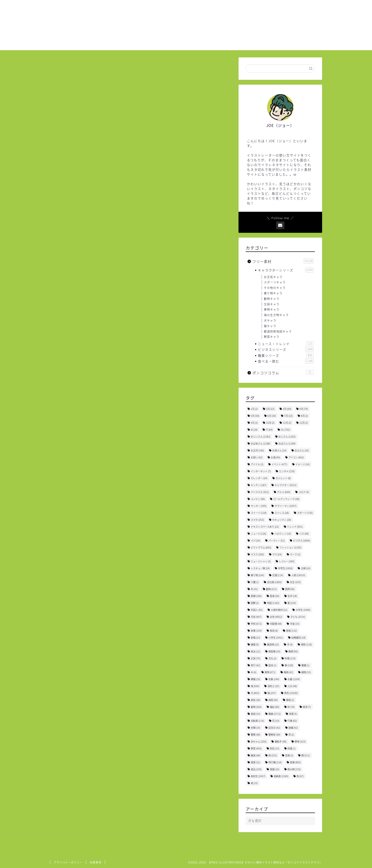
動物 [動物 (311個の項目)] (271, 589)
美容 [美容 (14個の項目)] (255, 714)
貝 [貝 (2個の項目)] (291, 735)
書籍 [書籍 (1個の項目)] (305, 665)
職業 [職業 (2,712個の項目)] (275, 714)
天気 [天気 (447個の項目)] (256, 617)
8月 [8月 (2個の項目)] (304, 416)
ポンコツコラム (283, 373)
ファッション (69, 616)
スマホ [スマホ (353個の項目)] (257, 520)
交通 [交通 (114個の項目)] (278, 575)
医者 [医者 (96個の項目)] (275, 596)
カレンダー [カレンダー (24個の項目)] (259, 478)
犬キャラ (270, 320)
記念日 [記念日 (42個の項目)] (274, 728)
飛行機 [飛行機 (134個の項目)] (275, 762)
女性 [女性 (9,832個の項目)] (276, 617)
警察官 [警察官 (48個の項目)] (274, 735)
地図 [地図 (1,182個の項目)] (273, 603)
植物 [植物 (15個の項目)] (306, 672)
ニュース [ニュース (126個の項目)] (258, 534)
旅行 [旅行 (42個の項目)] (255, 665)
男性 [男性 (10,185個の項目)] (291, 693)
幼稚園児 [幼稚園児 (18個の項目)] (298, 637)
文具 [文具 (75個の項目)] (255, 658)
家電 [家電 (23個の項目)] (255, 637)
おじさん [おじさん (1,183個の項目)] (287, 437)
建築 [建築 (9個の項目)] (255, 644)
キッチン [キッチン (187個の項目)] (259, 485)
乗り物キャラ (273, 293)
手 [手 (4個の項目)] (290, 644)
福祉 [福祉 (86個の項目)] (275, 707)
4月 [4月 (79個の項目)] (304, 409)
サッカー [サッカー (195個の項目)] (259, 506)
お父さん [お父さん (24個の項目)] (302, 450)
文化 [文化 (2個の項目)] (272, 658)
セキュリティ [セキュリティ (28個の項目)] (282, 520)
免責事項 (96, 862)
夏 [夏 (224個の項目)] (292, 603)
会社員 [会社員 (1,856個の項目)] (274, 582)
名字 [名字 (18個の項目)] (292, 596)
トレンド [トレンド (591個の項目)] (295, 527)
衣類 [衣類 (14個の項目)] (255, 728)
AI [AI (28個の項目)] (254, 430)
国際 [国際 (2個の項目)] (255, 603)
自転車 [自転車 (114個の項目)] (257, 721)
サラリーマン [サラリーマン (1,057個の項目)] (286, 506)
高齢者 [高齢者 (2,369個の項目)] (281, 776)
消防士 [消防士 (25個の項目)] (273, 686)
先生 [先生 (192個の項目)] (295, 582)
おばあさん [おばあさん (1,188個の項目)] (260, 443)
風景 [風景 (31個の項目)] (255, 762)
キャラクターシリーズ (286, 270)
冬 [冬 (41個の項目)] (254, 589)
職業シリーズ (286, 355)
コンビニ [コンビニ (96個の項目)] (258, 499)
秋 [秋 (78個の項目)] (291, 707)
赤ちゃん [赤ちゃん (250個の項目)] (259, 741)
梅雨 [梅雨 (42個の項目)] (288, 672)
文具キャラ (272, 304)
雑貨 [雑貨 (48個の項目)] (255, 755)
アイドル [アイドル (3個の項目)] (257, 464)
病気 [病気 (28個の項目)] (255, 700)
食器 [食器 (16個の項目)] (275, 769)
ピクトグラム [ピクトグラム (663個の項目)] (261, 547)
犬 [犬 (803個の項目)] (255, 693)
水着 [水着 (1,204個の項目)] (294, 679)
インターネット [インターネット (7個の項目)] (261, 471)
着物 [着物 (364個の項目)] (256, 707)
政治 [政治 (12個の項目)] (255, 651)
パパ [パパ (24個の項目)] (255, 540)
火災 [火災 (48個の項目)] (292, 686)
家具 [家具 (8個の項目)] (274, 631)
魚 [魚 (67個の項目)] (300, 776)
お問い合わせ (290, 7)
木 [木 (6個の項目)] (254, 672)
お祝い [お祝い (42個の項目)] (257, 457)
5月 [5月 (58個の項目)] (255, 416)
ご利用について (255, 7)
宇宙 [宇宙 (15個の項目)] (295, 624)
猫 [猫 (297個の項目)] (272, 693)
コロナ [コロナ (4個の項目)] (304, 492)
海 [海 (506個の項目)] (255, 686)
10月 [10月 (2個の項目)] (270, 423)
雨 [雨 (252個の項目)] (273, 755)
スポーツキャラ (275, 282)
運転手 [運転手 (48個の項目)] (281, 741)
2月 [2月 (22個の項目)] (270, 409)
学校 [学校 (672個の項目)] (256, 624)
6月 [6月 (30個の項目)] (272, 416)
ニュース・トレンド (286, 344)
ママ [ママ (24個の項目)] (277, 554)
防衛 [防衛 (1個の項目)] (292, 748)
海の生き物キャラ (276, 315)
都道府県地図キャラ (278, 331)
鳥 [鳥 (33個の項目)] (254, 783)
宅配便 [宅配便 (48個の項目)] (276, 624)
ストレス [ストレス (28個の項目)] (282, 513)
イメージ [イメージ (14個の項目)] (303, 464)
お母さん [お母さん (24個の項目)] (279, 450)
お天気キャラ (273, 277)
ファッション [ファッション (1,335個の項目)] (290, 547)
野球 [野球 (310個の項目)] (300, 741)
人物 (87, 616)
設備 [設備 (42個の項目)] (293, 728)
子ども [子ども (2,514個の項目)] (298, 617)
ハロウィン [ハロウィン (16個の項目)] (283, 534)
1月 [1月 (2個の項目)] (254, 409)
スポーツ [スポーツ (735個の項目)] (305, 513)
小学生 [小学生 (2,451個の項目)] (276, 637)
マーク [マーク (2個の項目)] (295, 554)
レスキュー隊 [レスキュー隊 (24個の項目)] (260, 568)
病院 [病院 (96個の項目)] (273, 700)
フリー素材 (66, 68)
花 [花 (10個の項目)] (276, 721)
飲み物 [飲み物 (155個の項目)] (294, 769)
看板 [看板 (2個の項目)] (290, 700)
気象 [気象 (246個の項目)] (274, 679)
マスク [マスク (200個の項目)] (257, 554)
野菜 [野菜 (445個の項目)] (256, 748)
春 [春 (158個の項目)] (289, 665)
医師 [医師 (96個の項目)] (290, 589)
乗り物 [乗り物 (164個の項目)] (257, 575)
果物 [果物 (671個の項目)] (270, 672)
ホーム (225, 7)
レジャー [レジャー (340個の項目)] (287, 561)
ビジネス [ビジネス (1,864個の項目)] (302, 540)
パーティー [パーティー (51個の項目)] (277, 540)
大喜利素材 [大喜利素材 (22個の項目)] (279, 610)
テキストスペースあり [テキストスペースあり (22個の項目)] (265, 527)
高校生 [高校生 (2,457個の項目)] (258, 776)
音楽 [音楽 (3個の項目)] (289, 755)
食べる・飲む (286, 361)
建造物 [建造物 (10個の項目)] (273, 644)
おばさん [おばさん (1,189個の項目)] (287, 443)
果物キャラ (272, 309)
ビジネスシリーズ (286, 349)
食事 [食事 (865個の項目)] (295, 762)
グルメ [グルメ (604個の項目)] (284, 492)
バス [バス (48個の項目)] (304, 534)
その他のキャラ (275, 288)
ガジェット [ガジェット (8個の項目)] (283, 478)
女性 (100, 616)
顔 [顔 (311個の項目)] (306, 755)
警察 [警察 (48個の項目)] (255, 735)
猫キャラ (270, 326)
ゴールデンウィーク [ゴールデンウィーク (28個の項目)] (286, 499)
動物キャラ (272, 299)
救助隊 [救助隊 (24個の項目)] (274, 651)
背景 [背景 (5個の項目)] (293, 714)
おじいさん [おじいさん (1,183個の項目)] (260, 437)
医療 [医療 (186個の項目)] (256, 596)
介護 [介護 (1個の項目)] (255, 582)
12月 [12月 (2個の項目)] (304, 423)
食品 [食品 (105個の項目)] (256, 769)
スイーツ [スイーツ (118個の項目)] (259, 513)
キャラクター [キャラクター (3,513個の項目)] (286, 485)
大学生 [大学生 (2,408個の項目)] (303, 610)
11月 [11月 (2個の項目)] (287, 423)
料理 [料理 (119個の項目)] (290, 658)
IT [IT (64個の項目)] (269, 430)
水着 (113, 616)
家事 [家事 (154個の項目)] (256, 631)
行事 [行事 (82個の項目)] (292, 721)
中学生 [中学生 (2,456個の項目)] (285, 568)
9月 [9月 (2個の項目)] (254, 423)
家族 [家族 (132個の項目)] (292, 631)
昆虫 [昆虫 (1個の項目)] (272, 665)
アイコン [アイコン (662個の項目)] (296, 457)
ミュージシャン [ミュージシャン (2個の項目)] (261, 561)
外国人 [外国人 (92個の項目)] (257, 610)
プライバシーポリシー (68, 862)
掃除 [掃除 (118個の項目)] (306, 644)
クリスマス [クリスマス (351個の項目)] (260, 492)
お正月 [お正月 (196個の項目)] (257, 450)
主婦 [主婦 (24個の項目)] (306, 568)
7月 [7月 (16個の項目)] (288, 416)
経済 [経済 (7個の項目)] (307, 707)
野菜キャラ (272, 337)
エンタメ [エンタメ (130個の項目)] (287, 471)
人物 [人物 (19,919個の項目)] (298, 575)
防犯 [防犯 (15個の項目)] (275, 748)
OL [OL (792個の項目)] (285, 430)
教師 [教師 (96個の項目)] (293, 651)
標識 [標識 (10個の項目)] (255, 679)
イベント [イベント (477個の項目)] (279, 464)
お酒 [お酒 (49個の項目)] (276, 457)
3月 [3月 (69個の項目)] (287, 409)
